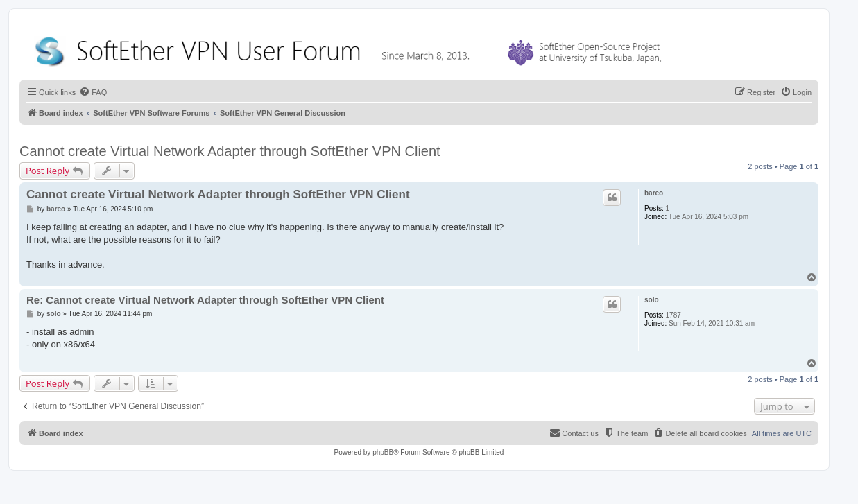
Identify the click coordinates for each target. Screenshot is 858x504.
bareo (654, 193)
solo (652, 300)
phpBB (383, 452)
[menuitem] (93, 92)
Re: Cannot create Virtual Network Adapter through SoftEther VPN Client (205, 300)
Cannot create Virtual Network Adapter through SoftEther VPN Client (230, 151)
